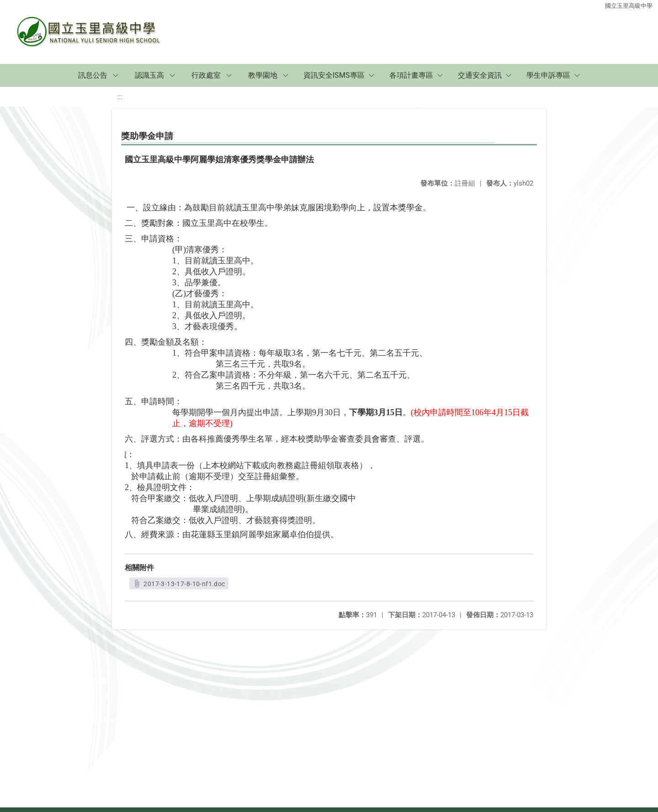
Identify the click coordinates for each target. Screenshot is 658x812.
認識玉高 (149, 75)
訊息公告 (93, 75)
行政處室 (206, 75)
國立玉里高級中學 (629, 6)
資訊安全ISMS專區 (334, 75)
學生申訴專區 (548, 75)
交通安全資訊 (480, 75)
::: (120, 97)
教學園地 (263, 75)
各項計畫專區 (411, 75)
